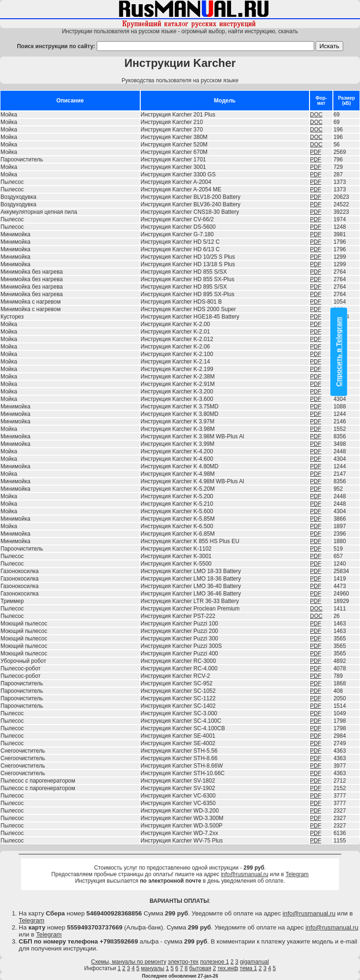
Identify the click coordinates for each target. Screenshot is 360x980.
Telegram (297, 874)
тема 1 (248, 968)
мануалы (153, 968)
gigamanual (254, 962)
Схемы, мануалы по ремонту (129, 962)
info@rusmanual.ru (245, 874)
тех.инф (228, 968)
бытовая (200, 968)
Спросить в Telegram (339, 352)
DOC (316, 115)
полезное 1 (215, 962)
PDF (316, 152)
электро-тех (183, 962)
